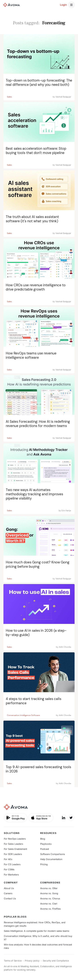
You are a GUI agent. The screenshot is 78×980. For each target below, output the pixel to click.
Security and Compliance (56, 961)
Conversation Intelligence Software (23, 715)
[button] (71, 5)
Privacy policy (32, 961)
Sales (9, 97)
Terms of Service (13, 961)
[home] (11, 5)
